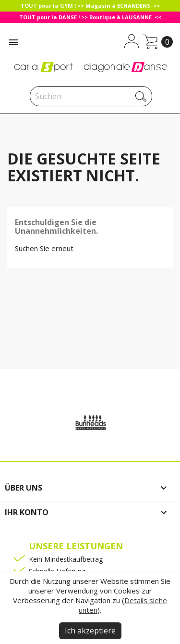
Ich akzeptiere (90, 631)
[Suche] (91, 96)
